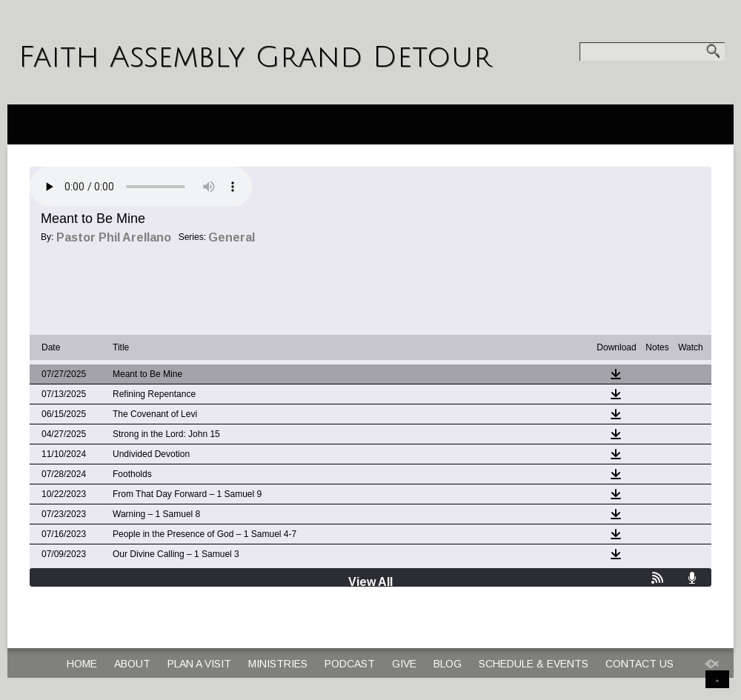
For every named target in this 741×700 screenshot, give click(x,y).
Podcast (350, 664)
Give (404, 664)
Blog (448, 664)
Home (82, 664)
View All (370, 582)
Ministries (278, 664)
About (132, 664)
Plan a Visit (199, 664)
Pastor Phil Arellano (114, 237)
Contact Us (639, 664)
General (232, 237)
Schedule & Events (534, 664)
